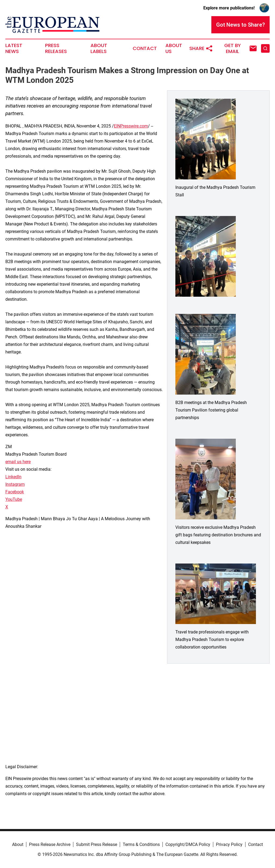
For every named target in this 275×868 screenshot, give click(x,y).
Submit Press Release (97, 844)
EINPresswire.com (131, 126)
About (18, 844)
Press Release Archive (50, 844)
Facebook (15, 492)
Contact (145, 48)
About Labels (99, 48)
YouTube (14, 499)
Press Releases (56, 48)
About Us (174, 48)
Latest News (14, 48)
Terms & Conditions (141, 844)
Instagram (15, 484)
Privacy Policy (229, 844)
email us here (18, 462)
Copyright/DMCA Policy (188, 844)
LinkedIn (13, 477)
